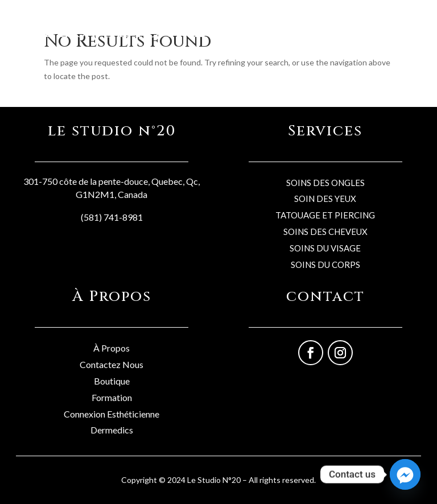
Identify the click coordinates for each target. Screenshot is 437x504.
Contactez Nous (112, 364)
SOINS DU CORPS (325, 265)
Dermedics (112, 430)
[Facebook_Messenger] (405, 474)
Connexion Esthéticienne (112, 414)
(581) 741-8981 (112, 217)
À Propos (112, 348)
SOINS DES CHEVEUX (325, 232)
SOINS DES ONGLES (325, 183)
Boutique (112, 381)
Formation (112, 397)
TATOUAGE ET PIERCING (325, 215)
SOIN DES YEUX (325, 199)
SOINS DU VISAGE (325, 248)
